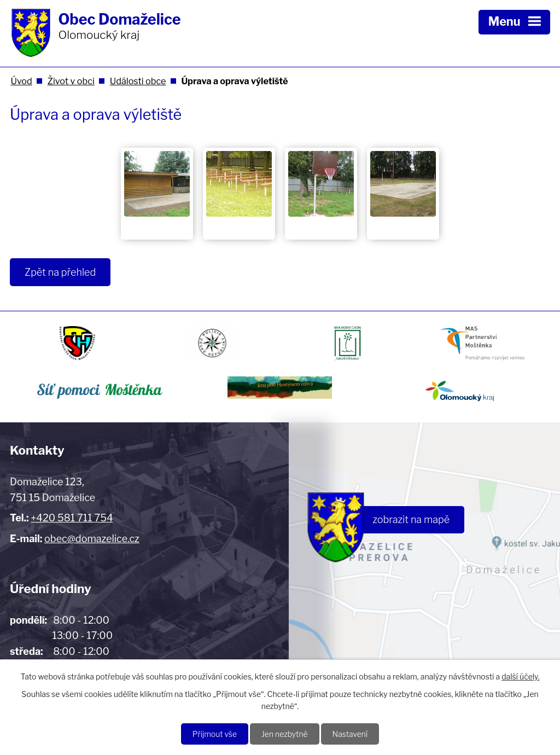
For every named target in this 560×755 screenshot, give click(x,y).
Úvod (21, 81)
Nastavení (350, 734)
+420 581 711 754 (72, 518)
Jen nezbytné (285, 734)
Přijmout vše (215, 734)
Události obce (138, 81)
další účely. (520, 676)
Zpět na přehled (60, 272)
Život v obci (71, 81)
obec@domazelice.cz (92, 539)
